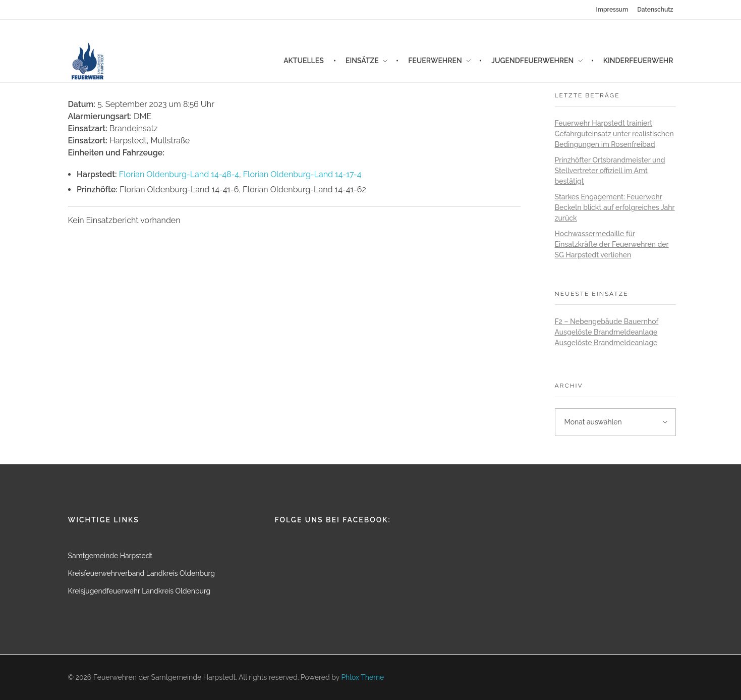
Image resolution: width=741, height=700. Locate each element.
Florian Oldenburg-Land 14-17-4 (302, 174)
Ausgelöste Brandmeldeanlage (606, 332)
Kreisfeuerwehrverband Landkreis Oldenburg (141, 573)
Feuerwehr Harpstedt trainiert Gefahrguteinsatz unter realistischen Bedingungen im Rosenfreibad (614, 134)
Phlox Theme (362, 677)
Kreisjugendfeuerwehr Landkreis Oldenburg (139, 591)
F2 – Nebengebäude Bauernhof (607, 321)
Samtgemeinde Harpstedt (110, 556)
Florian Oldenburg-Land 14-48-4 (179, 174)
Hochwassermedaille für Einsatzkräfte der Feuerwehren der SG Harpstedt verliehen (612, 244)
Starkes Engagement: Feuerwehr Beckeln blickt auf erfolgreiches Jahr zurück (615, 207)
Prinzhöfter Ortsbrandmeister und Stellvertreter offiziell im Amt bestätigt (610, 171)
